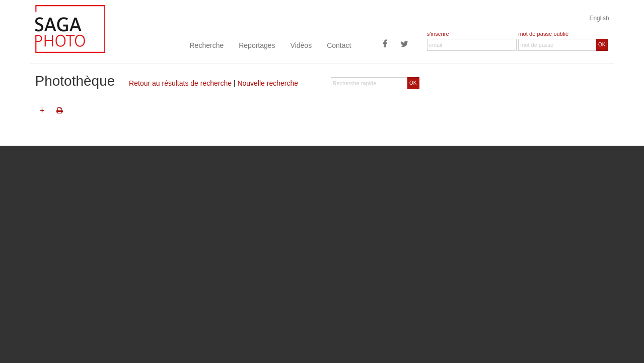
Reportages (257, 45)
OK (602, 45)
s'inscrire (438, 34)
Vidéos (301, 45)
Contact (339, 45)
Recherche (207, 45)
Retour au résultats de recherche (180, 83)
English (599, 18)
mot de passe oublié (543, 34)
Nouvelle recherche (268, 83)
